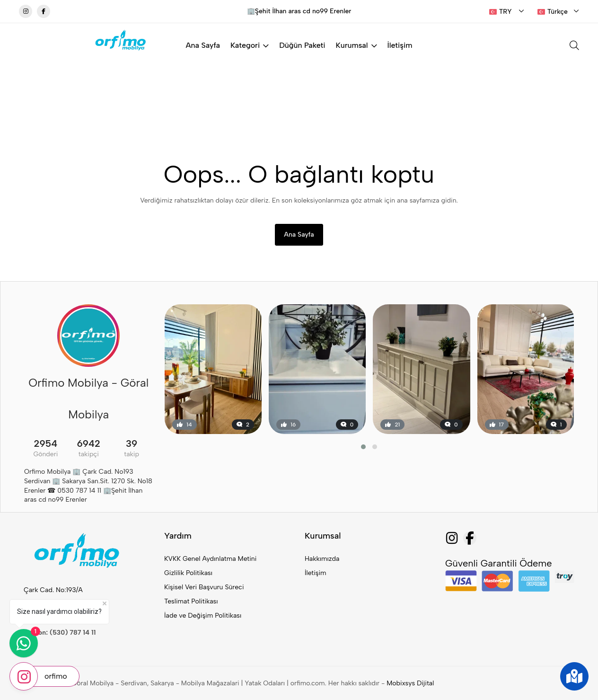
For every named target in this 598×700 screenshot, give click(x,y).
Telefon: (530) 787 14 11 (60, 633)
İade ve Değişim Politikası (203, 616)
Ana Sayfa (203, 45)
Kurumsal (356, 45)
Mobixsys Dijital (410, 683)
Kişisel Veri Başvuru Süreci (204, 587)
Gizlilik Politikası (188, 573)
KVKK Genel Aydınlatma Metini (210, 559)
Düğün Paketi (302, 45)
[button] (363, 447)
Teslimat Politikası (191, 601)
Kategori (250, 45)
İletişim (400, 45)
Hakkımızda (322, 559)
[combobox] (507, 12)
